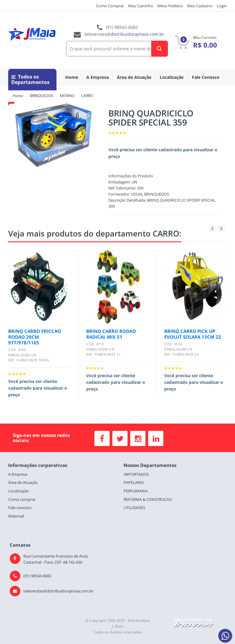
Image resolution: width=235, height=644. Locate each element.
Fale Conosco (206, 77)
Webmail (16, 516)
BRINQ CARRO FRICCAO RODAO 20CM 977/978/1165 (35, 337)
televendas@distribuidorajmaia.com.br (58, 591)
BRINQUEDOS (41, 96)
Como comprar (22, 499)
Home (72, 77)
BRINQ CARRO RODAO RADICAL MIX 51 (111, 334)
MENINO (67, 96)
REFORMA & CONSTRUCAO (148, 499)
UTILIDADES (134, 508)
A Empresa (97, 77)
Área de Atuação (134, 77)
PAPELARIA (134, 482)
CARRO (87, 96)
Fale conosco (20, 508)
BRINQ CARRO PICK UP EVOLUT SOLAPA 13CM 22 (193, 334)
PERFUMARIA (136, 491)
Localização (172, 77)
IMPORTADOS (136, 474)
